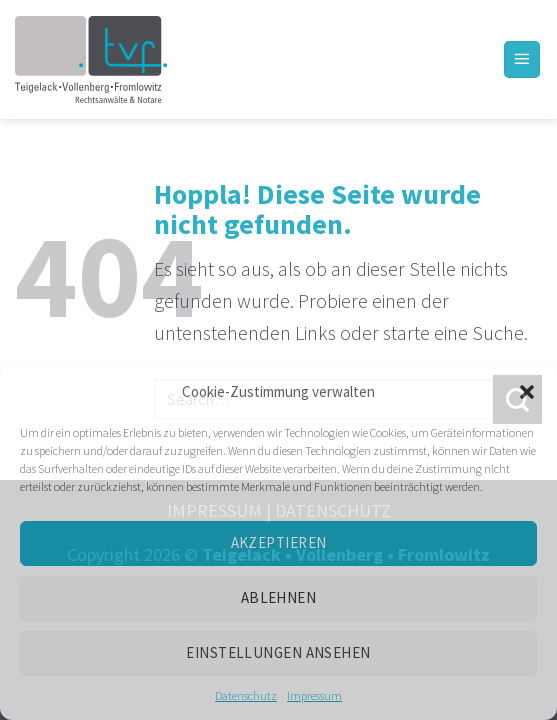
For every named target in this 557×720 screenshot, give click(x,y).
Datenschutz (246, 695)
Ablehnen (279, 597)
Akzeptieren (279, 542)
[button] (527, 392)
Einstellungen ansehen (278, 652)
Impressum (314, 695)
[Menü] (522, 59)
